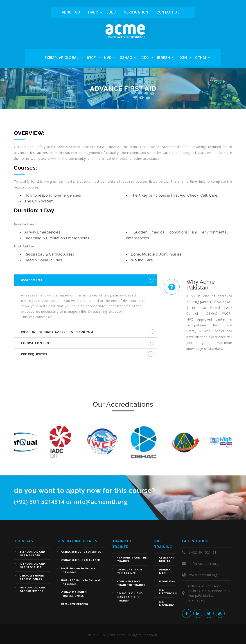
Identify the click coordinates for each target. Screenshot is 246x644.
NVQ (108, 58)
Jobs (111, 12)
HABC (93, 12)
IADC (145, 58)
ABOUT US (71, 12)
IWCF (91, 58)
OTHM (201, 58)
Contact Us (168, 12)
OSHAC (126, 58)
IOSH (183, 58)
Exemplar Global (62, 58)
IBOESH (164, 58)
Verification (136, 12)
